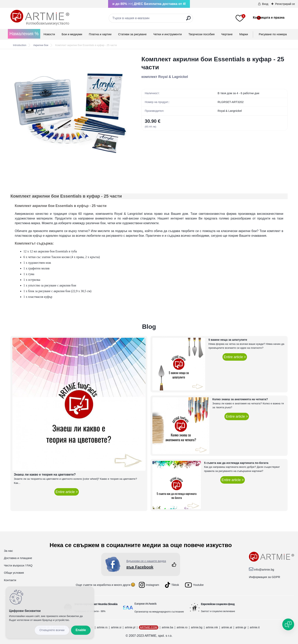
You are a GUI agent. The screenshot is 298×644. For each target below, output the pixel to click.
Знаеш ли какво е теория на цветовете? (45, 475)
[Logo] (40, 18)
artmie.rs (102, 627)
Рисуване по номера (273, 34)
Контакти (10, 580)
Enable (81, 630)
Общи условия (14, 573)
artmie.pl (130, 627)
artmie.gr (241, 627)
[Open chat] (288, 624)
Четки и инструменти (167, 34)
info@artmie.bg (264, 569)
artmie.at (227, 627)
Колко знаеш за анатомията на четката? (240, 399)
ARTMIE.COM (149, 627)
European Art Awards (145, 604)
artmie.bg (197, 627)
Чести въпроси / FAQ (18, 565)
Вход (265, 4)
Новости (49, 34)
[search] (188, 20)
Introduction (20, 45)
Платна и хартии (100, 34)
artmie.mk (212, 627)
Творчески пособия (202, 34)
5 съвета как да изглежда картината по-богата (236, 463)
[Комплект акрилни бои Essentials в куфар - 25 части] (70, 114)
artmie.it (255, 627)
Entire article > (67, 492)
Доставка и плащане (18, 558)
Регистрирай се (285, 4)
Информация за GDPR (265, 577)
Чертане (227, 34)
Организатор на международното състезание (159, 612)
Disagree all (52, 630)
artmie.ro (182, 627)
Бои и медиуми (72, 34)
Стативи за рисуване (132, 34)
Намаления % (24, 34)
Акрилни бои (41, 45)
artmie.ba (167, 627)
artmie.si (116, 627)
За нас (8, 551)
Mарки (244, 34)
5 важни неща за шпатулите (228, 340)
